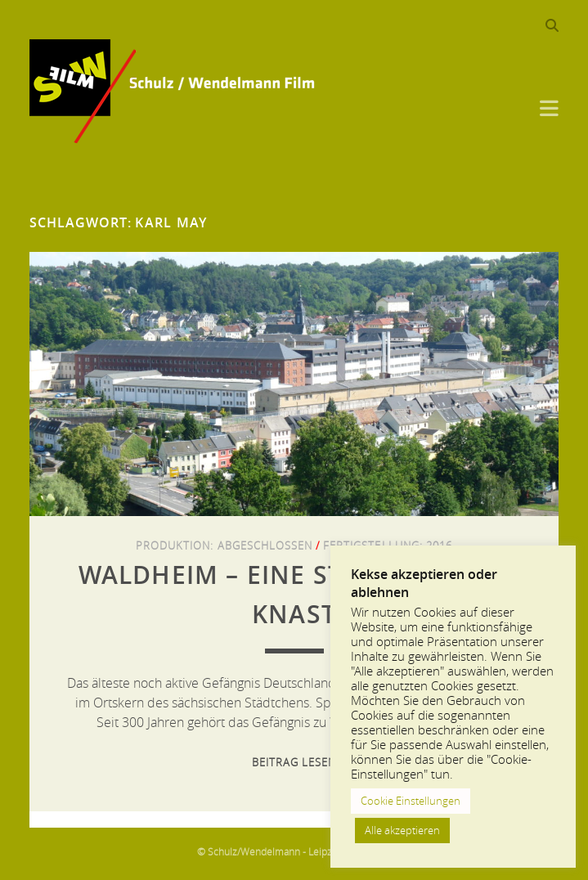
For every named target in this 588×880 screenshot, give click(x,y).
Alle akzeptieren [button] (402, 830)
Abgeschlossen (265, 546)
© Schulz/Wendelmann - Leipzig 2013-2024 (294, 851)
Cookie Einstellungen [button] (411, 801)
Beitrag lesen (294, 762)
